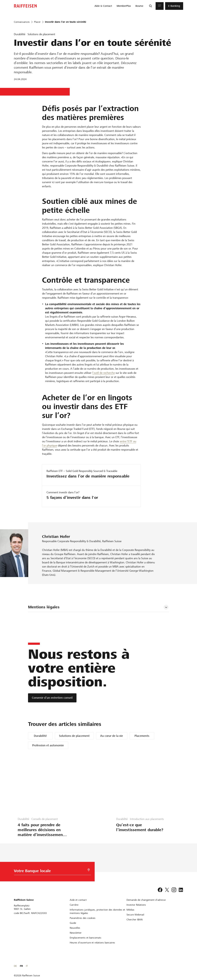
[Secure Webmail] (135, 915)
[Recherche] (151, 6)
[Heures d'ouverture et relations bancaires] (92, 943)
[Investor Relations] (136, 905)
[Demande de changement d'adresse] (146, 900)
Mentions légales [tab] (44, 607)
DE (171, 966)
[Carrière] (74, 905)
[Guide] (73, 923)
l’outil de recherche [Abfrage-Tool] (104, 373)
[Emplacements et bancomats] (85, 938)
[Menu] (160, 6)
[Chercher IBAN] (135, 920)
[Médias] (130, 910)
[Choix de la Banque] (47, 872)
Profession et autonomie (48, 745)
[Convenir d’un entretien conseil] (52, 698)
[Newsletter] (76, 933)
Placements (142, 736)
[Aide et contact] (78, 900)
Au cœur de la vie (112, 736)
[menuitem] (103, 6)
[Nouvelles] (75, 928)
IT (182, 966)
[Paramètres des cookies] (83, 918)
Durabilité (40, 736)
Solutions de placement (74, 736)
